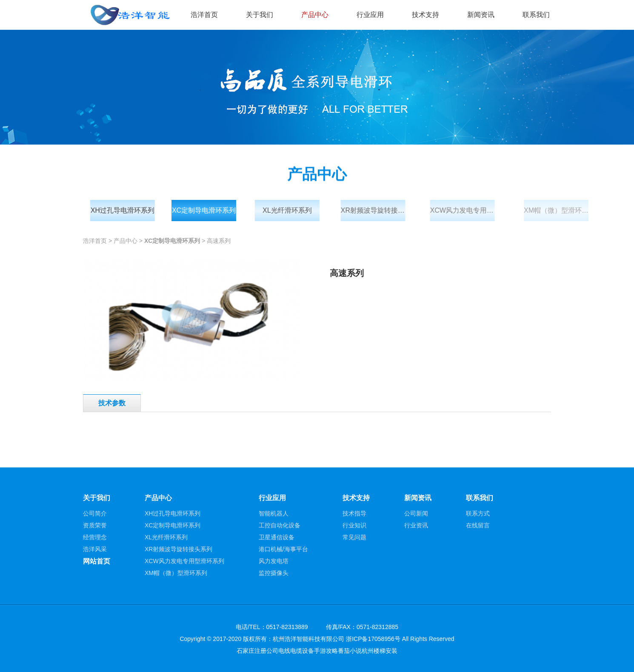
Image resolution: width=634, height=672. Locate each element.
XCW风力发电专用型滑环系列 (475, 210)
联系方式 (478, 513)
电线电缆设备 (296, 651)
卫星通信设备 (277, 537)
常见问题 (354, 537)
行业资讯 (416, 525)
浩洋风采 (95, 549)
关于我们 (260, 15)
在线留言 (478, 525)
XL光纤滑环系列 (294, 210)
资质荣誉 (95, 525)
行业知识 (354, 525)
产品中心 (315, 15)
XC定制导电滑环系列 (208, 210)
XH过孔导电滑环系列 (125, 210)
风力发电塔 (274, 561)
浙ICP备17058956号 (373, 639)
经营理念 (95, 537)
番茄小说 (350, 651)
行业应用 (370, 15)
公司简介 (95, 513)
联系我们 (536, 15)
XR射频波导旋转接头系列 (382, 210)
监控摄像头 (274, 573)
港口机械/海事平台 (283, 549)
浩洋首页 (204, 15)
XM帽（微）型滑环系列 (572, 210)
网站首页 (97, 561)
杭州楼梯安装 (380, 651)
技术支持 (426, 15)
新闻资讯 (481, 15)
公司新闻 (416, 513)
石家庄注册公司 (257, 651)
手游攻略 (326, 651)
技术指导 (354, 513)
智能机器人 (274, 513)
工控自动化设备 (280, 525)
